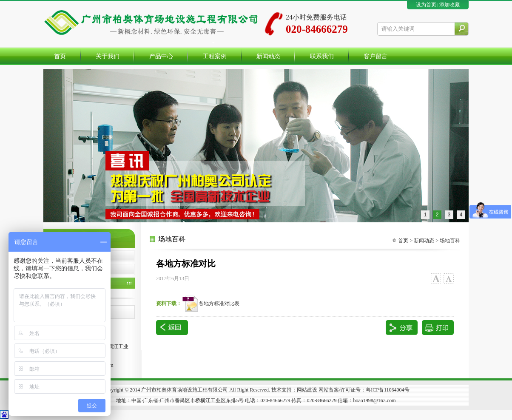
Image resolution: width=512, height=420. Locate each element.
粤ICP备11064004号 (387, 390)
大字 (436, 279)
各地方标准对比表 (210, 304)
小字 (448, 279)
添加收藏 (449, 5)
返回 (172, 328)
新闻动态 (424, 241)
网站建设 (307, 390)
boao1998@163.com (374, 400)
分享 (402, 328)
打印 (438, 328)
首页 (403, 241)
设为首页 (426, 5)
